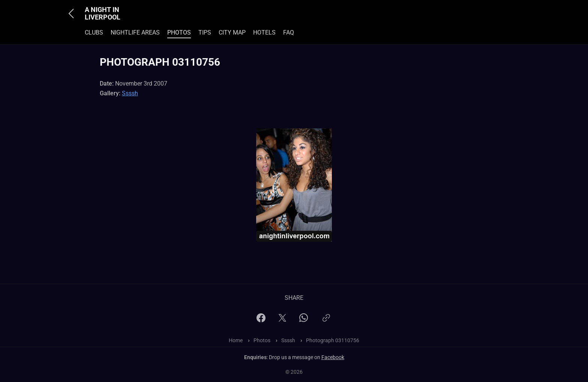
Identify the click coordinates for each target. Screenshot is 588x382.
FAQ (289, 32)
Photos (179, 32)
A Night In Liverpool (103, 14)
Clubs (94, 32)
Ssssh (130, 93)
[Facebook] (261, 320)
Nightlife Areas (135, 32)
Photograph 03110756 (333, 340)
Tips (205, 32)
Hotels (264, 32)
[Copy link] (326, 321)
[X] (282, 320)
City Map (232, 32)
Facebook (333, 357)
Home (236, 340)
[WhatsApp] (304, 320)
